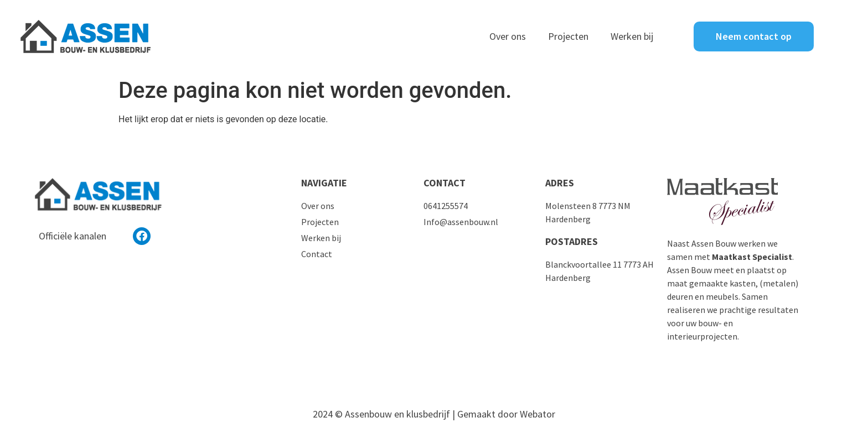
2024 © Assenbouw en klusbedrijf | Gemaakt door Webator (434, 414)
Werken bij (632, 36)
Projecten (568, 36)
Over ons (508, 36)
